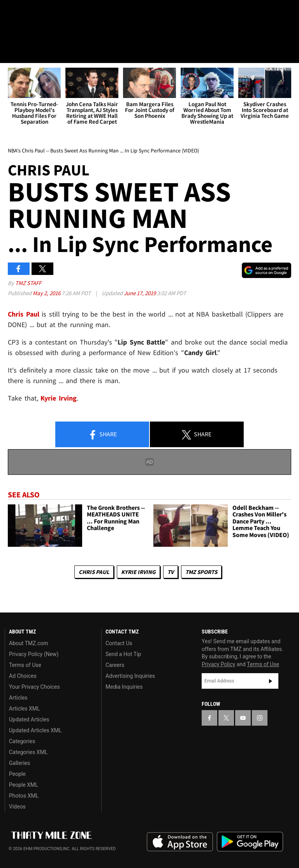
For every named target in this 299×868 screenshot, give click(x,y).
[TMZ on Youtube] (50, 12)
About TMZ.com (29, 643)
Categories (22, 741)
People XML (24, 785)
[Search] (288, 52)
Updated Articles (29, 719)
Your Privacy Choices (34, 687)
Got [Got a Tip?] (26, 33)
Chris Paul (94, 572)
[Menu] (11, 52)
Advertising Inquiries (130, 676)
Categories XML (28, 752)
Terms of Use (25, 665)
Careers (115, 665)
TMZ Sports (201, 572)
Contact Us (119, 643)
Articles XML (25, 709)
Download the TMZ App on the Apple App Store (180, 842)
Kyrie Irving (138, 572)
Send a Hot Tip (123, 654)
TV (171, 572)
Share (102, 435)
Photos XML (24, 796)
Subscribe (271, 681)
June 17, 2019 (140, 293)
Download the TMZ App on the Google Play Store (250, 842)
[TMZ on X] (31, 12)
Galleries (19, 763)
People (17, 774)
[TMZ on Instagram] (69, 12)
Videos (17, 807)
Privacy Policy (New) (34, 654)
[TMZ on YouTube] (243, 718)
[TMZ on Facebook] (12, 12)
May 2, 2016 (47, 293)
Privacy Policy (218, 664)
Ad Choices (23, 676)
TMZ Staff (28, 283)
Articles (18, 698)
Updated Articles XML (35, 730)
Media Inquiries (124, 687)
